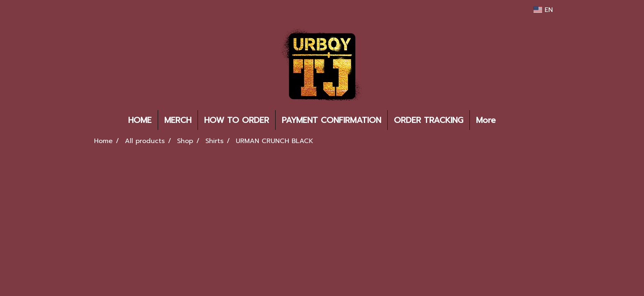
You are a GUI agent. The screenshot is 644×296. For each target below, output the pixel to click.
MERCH (178, 120)
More (486, 120)
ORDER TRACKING (429, 120)
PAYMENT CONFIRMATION (331, 120)
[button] (514, 120)
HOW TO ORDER (237, 120)
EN (543, 10)
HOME (140, 120)
